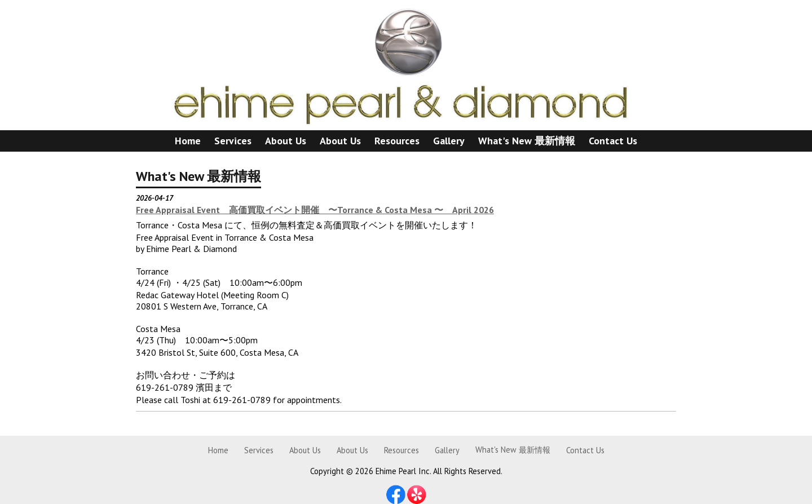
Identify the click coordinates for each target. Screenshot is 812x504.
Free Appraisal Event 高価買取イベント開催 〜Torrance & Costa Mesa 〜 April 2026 (315, 210)
